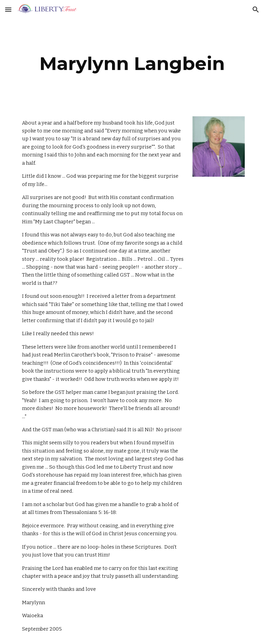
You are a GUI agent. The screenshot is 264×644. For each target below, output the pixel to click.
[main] (132, 64)
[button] (8, 9)
